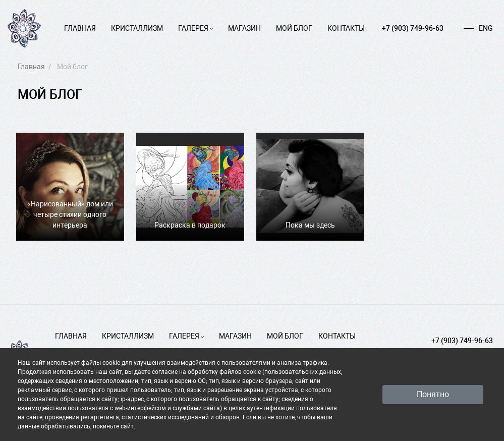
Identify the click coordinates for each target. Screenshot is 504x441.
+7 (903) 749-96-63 (413, 28)
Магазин (244, 28)
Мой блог (294, 28)
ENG (478, 28)
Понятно (433, 394)
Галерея (195, 28)
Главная (80, 28)
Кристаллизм (137, 28)
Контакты (346, 28)
